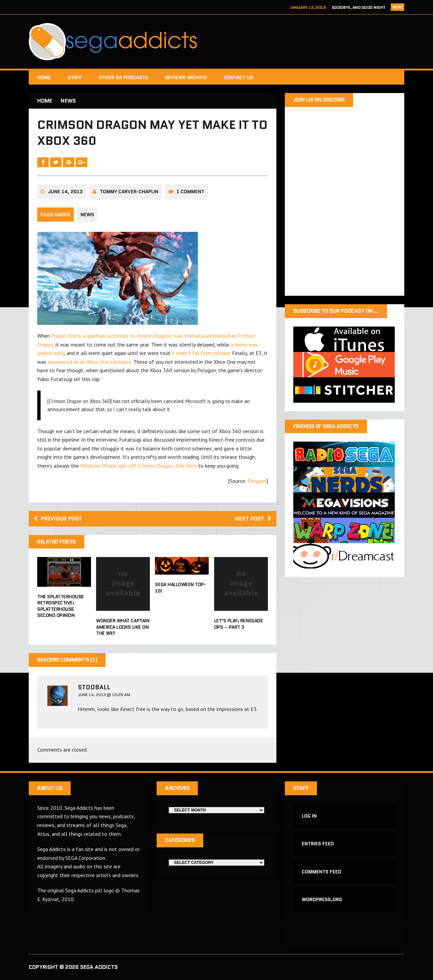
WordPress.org (322, 899)
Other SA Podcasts (123, 77)
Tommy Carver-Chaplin (129, 192)
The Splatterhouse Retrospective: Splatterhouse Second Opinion (61, 606)
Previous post (58, 519)
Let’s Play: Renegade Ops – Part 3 (238, 624)
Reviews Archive (186, 77)
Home (44, 77)
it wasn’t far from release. (201, 353)
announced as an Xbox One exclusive (89, 362)
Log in (309, 816)
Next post (253, 519)
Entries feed (318, 844)
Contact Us (239, 77)
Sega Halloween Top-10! (180, 587)
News (87, 215)
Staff (75, 77)
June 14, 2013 (65, 192)
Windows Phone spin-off (139, 466)
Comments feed (322, 872)
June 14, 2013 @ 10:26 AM (104, 695)
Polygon (257, 481)
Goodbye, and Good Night (359, 7)
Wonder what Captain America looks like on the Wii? (123, 627)
